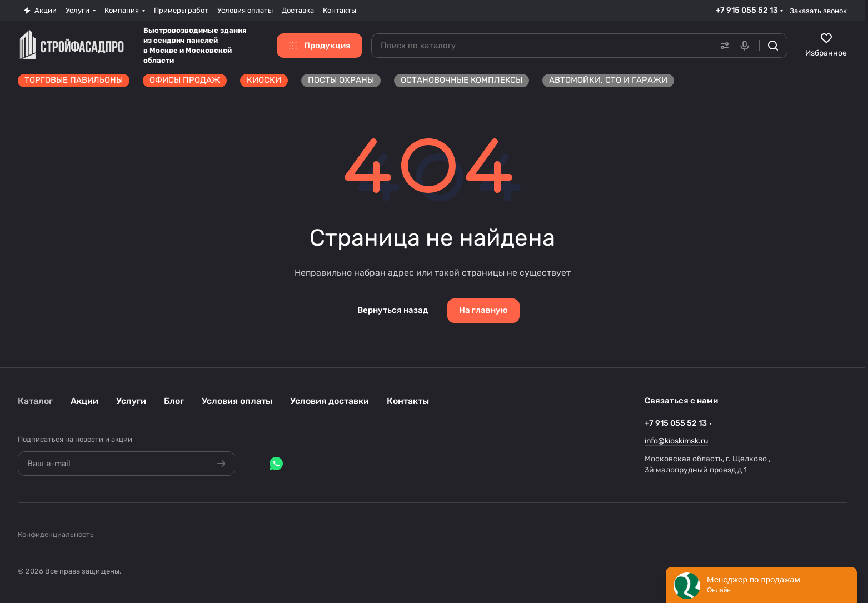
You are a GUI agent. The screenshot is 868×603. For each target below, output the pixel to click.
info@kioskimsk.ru (676, 441)
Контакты (408, 401)
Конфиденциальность (56, 534)
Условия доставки (330, 401)
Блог (174, 401)
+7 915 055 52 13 (747, 10)
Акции (84, 401)
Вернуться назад (393, 310)
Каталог (35, 401)
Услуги (131, 401)
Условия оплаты (237, 401)
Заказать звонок (818, 11)
